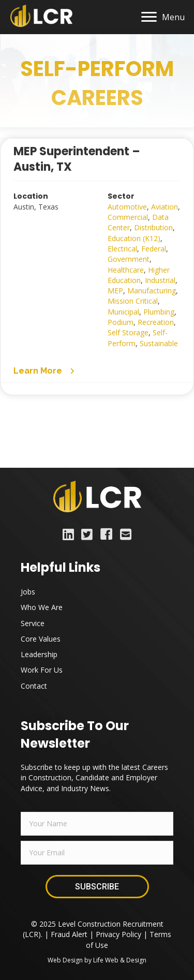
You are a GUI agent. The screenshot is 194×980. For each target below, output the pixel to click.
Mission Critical (133, 301)
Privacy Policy (118, 934)
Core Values (41, 639)
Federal (154, 249)
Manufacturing (152, 291)
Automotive (127, 207)
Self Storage (128, 332)
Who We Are (42, 607)
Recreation (156, 322)
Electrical (122, 249)
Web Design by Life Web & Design (97, 960)
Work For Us (42, 670)
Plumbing (159, 312)
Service (33, 623)
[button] (45, 370)
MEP (115, 291)
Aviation (165, 207)
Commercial (128, 217)
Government (129, 259)
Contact (34, 686)
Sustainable (159, 343)
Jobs (28, 592)
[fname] (97, 824)
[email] (97, 853)
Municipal (123, 312)
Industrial (160, 280)
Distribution (153, 227)
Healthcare (126, 270)
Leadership (39, 654)
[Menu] (163, 17)
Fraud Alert (69, 934)
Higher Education (139, 275)
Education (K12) (134, 238)
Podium (121, 322)
